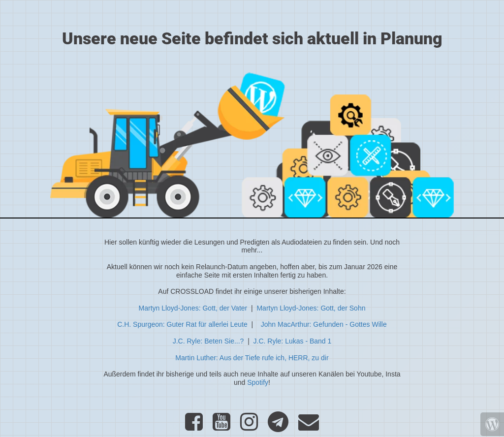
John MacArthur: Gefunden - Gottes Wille (324, 324)
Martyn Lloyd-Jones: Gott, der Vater (193, 308)
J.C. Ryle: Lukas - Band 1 (293, 341)
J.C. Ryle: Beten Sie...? (208, 341)
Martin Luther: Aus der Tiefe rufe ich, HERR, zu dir (252, 358)
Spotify (258, 382)
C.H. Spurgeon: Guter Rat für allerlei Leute (182, 324)
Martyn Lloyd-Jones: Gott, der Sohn (311, 308)
